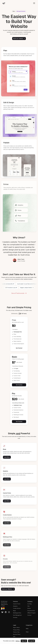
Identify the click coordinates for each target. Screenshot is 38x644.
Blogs (14, 611)
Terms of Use (16, 632)
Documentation (31, 611)
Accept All (32, 641)
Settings (18, 641)
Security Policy (17, 634)
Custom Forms (17, 604)
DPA (14, 637)
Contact (29, 615)
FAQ (28, 606)
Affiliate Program (31, 613)
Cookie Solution (17, 608)
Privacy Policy (16, 630)
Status (29, 608)
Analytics (15, 606)
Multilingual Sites (17, 613)
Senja (27, 632)
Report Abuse (16, 627)
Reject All (24, 641)
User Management (17, 615)
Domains (15, 617)
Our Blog (29, 604)
